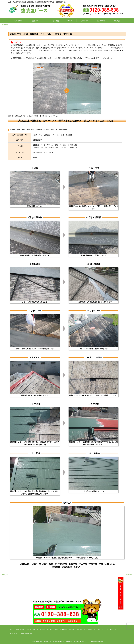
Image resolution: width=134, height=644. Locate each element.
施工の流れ (101, 21)
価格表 (70, 21)
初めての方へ (19, 21)
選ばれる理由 (114, 629)
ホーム (12, 629)
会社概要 (117, 21)
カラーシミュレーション (101, 629)
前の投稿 (4, 575)
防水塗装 (43, 629)
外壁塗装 (28, 629)
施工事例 (56, 21)
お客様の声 (85, 21)
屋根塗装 (5, 24)
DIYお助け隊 (14, 633)
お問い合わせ (88, 629)
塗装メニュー (38, 21)
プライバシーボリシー (26, 633)
